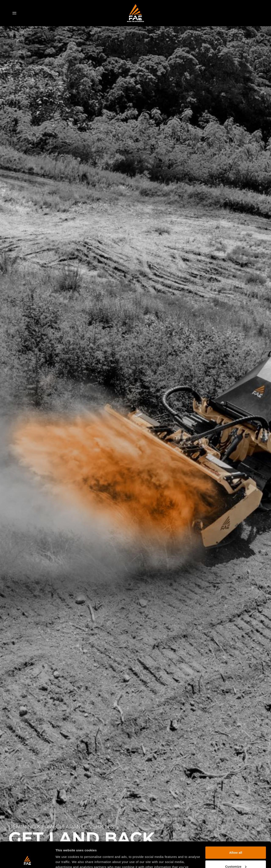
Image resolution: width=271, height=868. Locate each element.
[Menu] (14, 13)
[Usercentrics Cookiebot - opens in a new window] (27, 860)
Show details (65, 860)
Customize (236, 842)
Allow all (236, 829)
